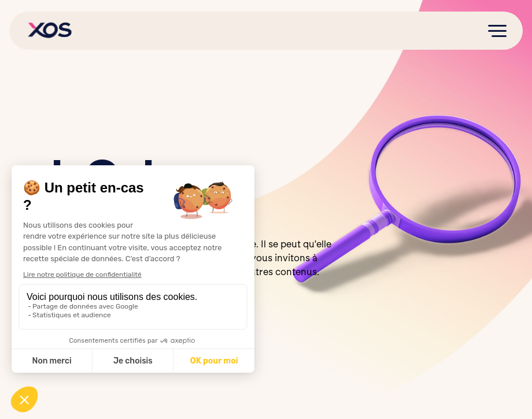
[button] (497, 31)
